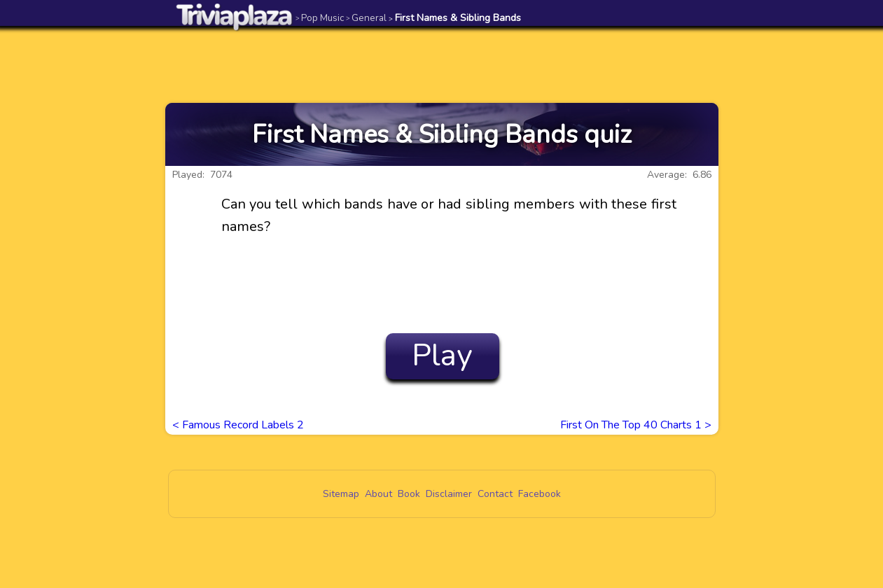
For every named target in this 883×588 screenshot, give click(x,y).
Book (409, 494)
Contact (495, 494)
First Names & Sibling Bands (455, 18)
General (366, 18)
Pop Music (320, 18)
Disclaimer (449, 494)
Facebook (540, 494)
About (378, 494)
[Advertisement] (442, 64)
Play (442, 356)
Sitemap (341, 494)
